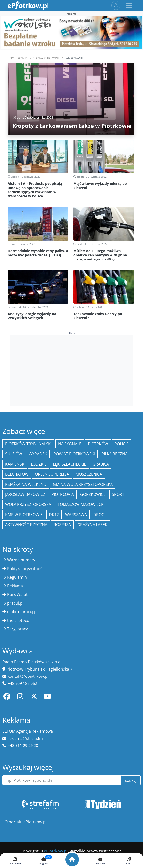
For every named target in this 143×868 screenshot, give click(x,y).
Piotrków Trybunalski (28, 444)
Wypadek (38, 454)
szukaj (131, 780)
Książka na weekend (26, 484)
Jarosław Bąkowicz (25, 494)
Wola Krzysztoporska (28, 504)
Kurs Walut (17, 594)
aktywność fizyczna (26, 525)
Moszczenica (89, 474)
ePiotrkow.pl (18, 58)
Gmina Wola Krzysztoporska (83, 484)
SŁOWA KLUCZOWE (46, 58)
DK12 (54, 515)
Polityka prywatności (26, 569)
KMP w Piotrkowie (24, 515)
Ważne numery (21, 560)
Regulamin (17, 577)
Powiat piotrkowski (74, 454)
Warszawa (76, 515)
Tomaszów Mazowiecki (81, 504)
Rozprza (62, 525)
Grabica (101, 464)
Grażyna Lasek (92, 525)
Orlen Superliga (52, 474)
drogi (99, 515)
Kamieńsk (15, 464)
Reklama (15, 586)
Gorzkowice (93, 494)
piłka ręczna (114, 454)
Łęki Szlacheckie (70, 464)
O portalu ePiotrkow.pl (26, 822)
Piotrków (98, 444)
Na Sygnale (70, 444)
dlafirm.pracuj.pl (22, 612)
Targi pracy (17, 629)
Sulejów (14, 454)
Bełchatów (17, 474)
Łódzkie (39, 464)
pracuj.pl (15, 603)
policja (122, 444)
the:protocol (19, 620)
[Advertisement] (72, 370)
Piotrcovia (63, 494)
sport (118, 494)
